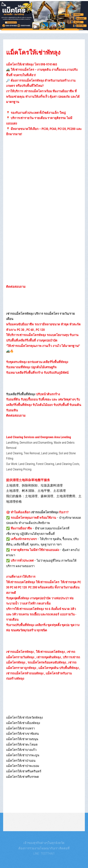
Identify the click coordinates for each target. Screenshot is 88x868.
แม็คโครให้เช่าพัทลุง (33, 53)
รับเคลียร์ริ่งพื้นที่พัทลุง (21, 394)
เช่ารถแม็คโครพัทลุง (45, 512)
